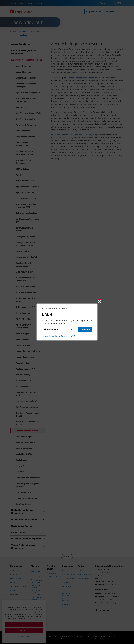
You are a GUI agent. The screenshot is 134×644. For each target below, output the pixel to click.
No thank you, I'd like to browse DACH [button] (59, 336)
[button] (100, 301)
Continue (85, 329)
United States (54, 329)
